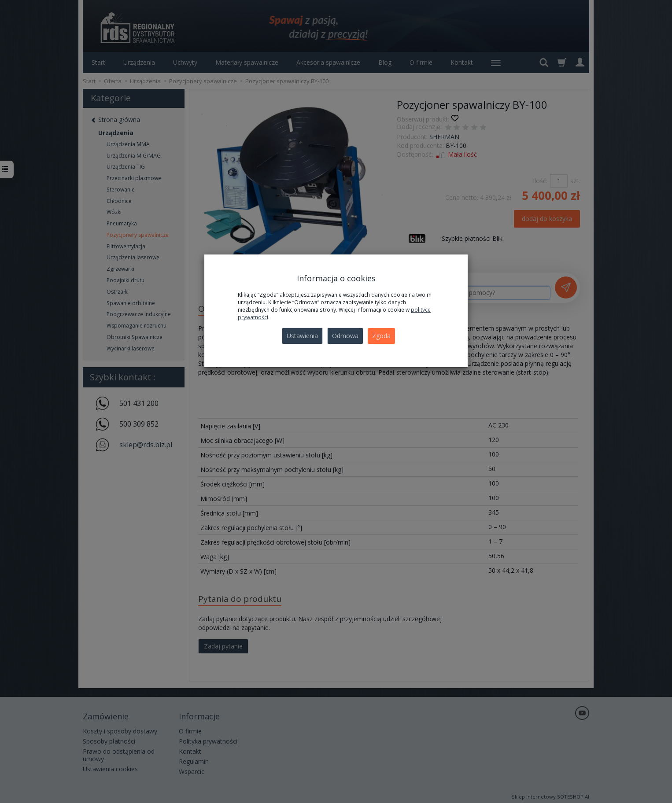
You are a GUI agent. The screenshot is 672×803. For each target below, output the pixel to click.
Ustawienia (302, 336)
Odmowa (345, 336)
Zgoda (381, 336)
